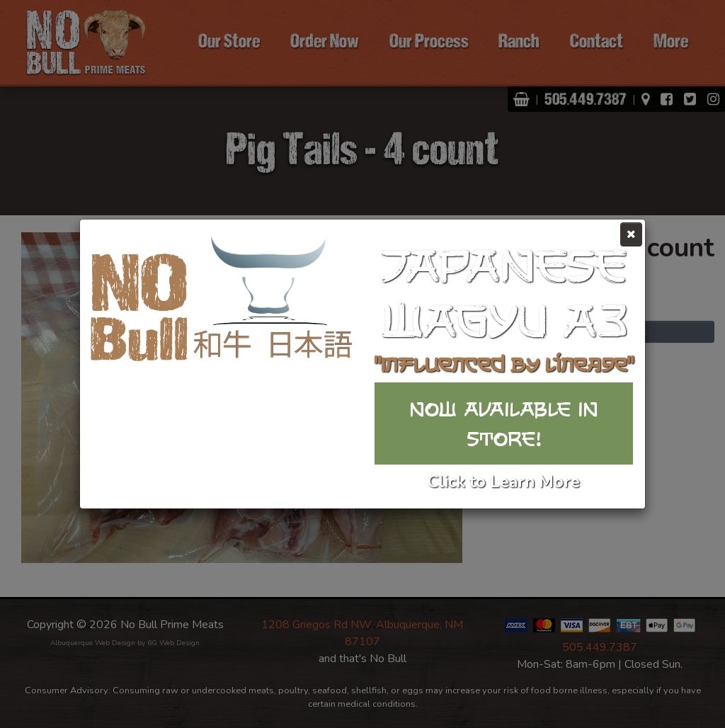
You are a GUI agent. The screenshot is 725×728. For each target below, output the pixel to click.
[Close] (631, 234)
